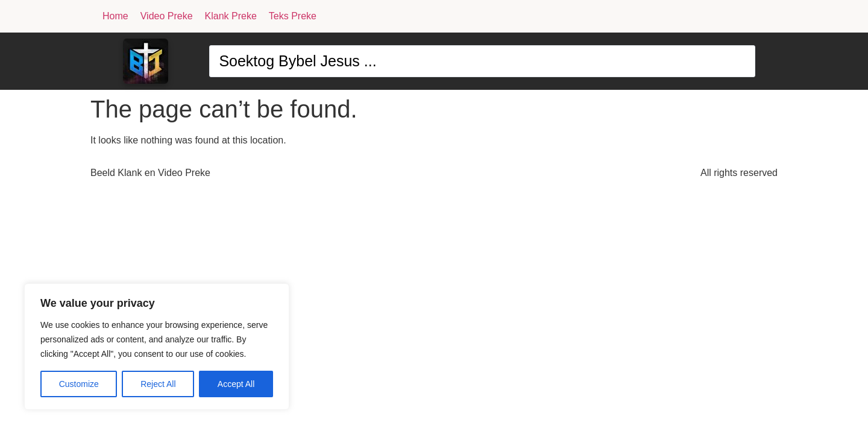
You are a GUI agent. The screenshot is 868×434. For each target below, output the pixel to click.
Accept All (236, 384)
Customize (79, 384)
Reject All (158, 384)
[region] (157, 347)
